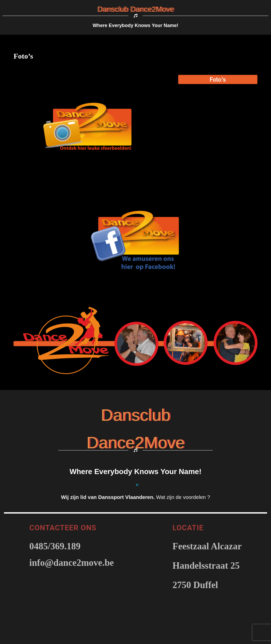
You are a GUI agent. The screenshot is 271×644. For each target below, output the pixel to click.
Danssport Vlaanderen (126, 497)
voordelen (195, 497)
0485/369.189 (55, 546)
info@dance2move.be (72, 563)
